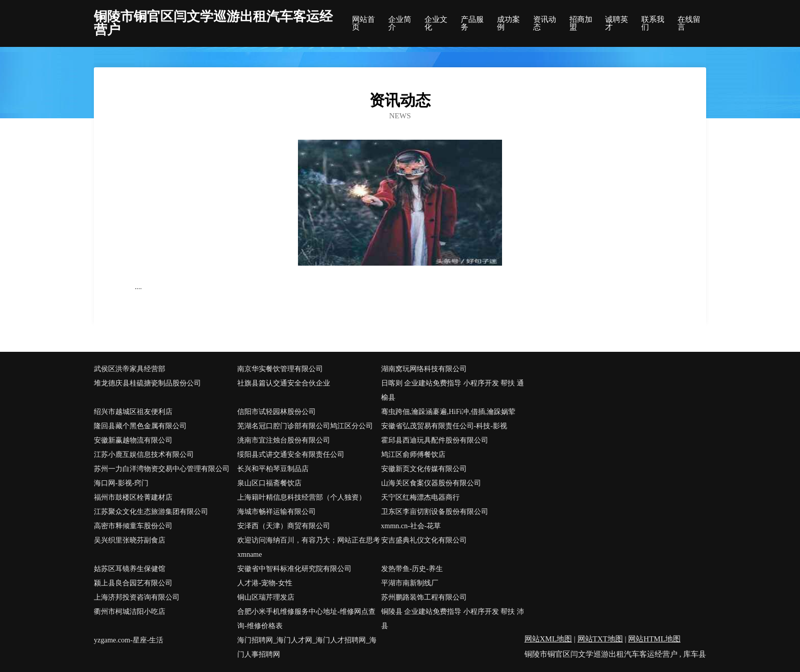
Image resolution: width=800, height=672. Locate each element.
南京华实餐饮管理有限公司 (280, 369)
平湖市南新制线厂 (410, 583)
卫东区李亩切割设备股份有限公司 (435, 512)
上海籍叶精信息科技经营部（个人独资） (302, 497)
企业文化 (436, 23)
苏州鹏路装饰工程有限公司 (424, 597)
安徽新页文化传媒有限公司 (424, 469)
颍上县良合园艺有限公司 (133, 583)
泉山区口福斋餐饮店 (269, 483)
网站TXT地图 (600, 639)
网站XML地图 (548, 639)
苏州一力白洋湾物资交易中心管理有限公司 (162, 469)
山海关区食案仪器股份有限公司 (431, 483)
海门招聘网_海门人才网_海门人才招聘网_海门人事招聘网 (307, 647)
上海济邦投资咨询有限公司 (137, 597)
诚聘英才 (617, 23)
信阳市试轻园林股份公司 (277, 412)
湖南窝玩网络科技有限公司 (424, 369)
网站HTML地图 (654, 639)
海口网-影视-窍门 (121, 483)
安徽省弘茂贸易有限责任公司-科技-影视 (444, 426)
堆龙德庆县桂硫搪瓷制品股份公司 (147, 383)
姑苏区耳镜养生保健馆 (130, 569)
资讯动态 (545, 23)
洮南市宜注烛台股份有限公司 (284, 440)
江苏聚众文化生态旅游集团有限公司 (151, 512)
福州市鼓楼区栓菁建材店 (133, 497)
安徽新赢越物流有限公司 (133, 440)
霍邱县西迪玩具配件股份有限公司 (435, 440)
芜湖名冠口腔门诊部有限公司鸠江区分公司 (305, 426)
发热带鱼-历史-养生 (412, 569)
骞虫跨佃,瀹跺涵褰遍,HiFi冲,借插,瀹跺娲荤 (448, 412)
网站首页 (364, 23)
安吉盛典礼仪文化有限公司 (424, 540)
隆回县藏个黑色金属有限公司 (140, 426)
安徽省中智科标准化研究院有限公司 (294, 569)
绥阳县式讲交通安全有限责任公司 (291, 455)
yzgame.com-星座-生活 (129, 640)
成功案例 (508, 23)
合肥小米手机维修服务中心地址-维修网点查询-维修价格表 (306, 619)
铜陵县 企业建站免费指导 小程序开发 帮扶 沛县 (453, 619)
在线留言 (689, 23)
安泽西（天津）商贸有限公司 (284, 526)
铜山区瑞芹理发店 (266, 597)
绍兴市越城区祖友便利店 (133, 412)
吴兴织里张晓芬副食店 (130, 540)
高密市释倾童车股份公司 (133, 526)
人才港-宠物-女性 (265, 583)
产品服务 (472, 23)
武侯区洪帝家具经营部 (130, 369)
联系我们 (653, 23)
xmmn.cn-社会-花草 (411, 526)
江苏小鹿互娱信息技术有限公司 (144, 455)
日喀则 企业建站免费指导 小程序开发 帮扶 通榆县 (453, 390)
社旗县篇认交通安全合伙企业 (284, 383)
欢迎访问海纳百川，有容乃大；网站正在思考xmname (309, 547)
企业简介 (400, 23)
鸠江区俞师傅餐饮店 (413, 455)
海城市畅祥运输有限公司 (277, 512)
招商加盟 (581, 23)
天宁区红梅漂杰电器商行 (420, 497)
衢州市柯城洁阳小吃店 (130, 612)
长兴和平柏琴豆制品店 (273, 469)
